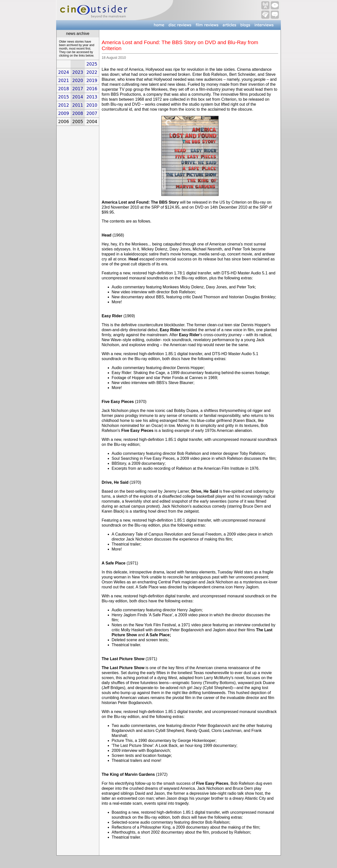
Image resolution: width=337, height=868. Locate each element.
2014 (78, 97)
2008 (78, 113)
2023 (78, 72)
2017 (78, 89)
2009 (63, 113)
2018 (63, 89)
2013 (92, 97)
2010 (92, 105)
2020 (78, 80)
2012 (63, 105)
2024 (63, 72)
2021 (63, 80)
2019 (92, 80)
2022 (92, 72)
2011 (78, 105)
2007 (92, 113)
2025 (92, 64)
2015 (63, 97)
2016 (92, 89)
